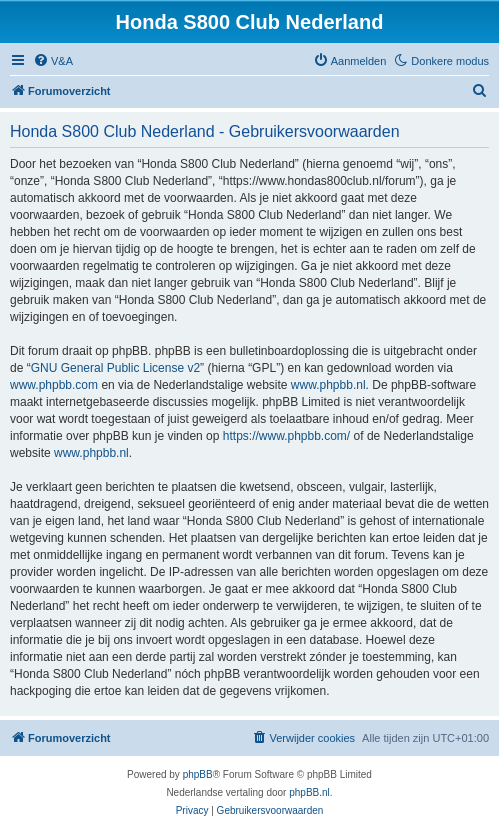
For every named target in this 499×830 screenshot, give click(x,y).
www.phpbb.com (54, 385)
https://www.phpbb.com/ (286, 436)
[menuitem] (53, 61)
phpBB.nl (309, 792)
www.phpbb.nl (328, 385)
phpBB (198, 774)
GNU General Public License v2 (115, 368)
